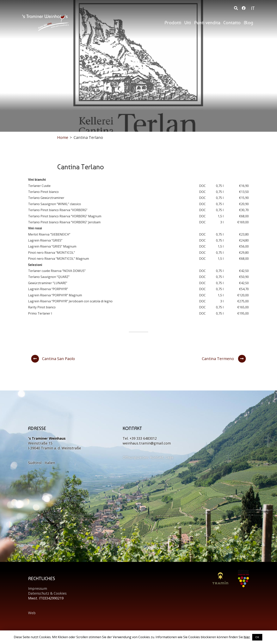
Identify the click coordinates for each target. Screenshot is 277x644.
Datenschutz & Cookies (47, 593)
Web (32, 613)
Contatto (232, 23)
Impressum (38, 588)
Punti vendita (207, 23)
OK (257, 637)
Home (63, 137)
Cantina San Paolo (53, 359)
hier (247, 637)
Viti (188, 23)
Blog (248, 23)
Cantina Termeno (224, 359)
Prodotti (173, 23)
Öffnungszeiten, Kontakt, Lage (148, 457)
